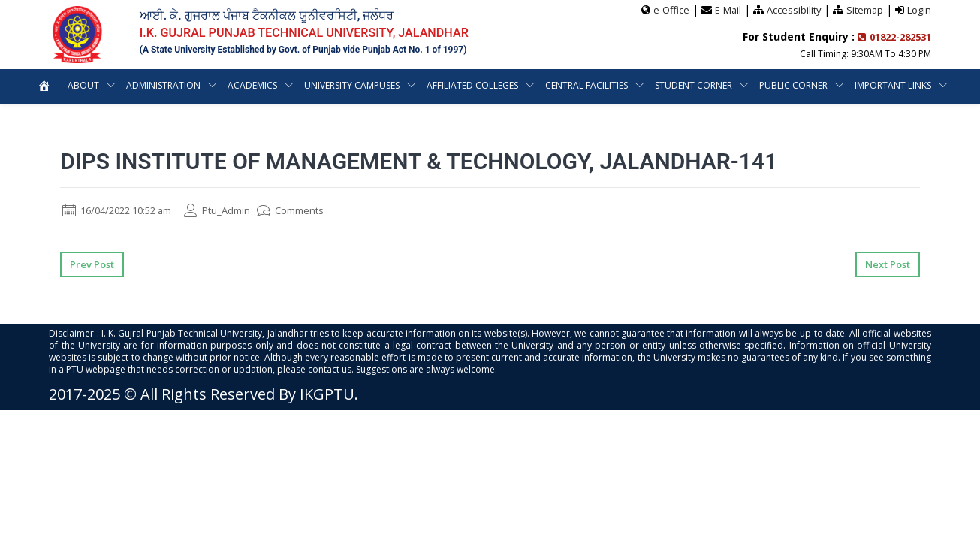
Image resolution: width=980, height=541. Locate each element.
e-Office (669, 10)
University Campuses (352, 85)
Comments (310, 210)
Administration (163, 85)
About (83, 85)
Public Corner (793, 85)
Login (919, 10)
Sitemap (864, 10)
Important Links (893, 85)
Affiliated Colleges (472, 85)
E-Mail (726, 10)
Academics (252, 85)
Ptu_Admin (233, 210)
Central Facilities (586, 85)
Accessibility (793, 10)
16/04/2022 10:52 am (124, 210)
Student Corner (694, 85)
